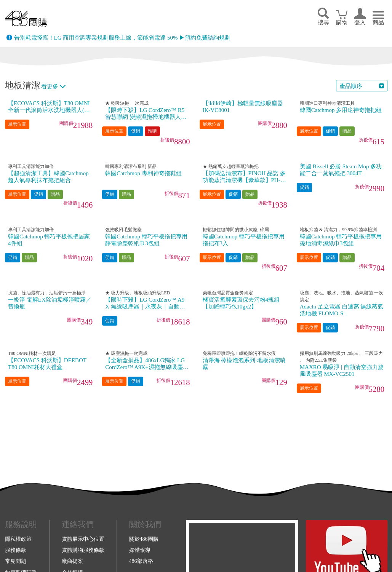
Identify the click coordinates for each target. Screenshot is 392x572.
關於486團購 (144, 539)
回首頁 (26, 18)
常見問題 (16, 561)
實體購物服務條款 (83, 550)
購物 (342, 22)
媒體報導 (140, 550)
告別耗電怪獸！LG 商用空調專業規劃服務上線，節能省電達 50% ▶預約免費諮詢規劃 (122, 38)
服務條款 (16, 550)
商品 (378, 22)
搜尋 (323, 22)
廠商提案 (72, 561)
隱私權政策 (18, 539)
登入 (360, 22)
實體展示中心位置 (83, 539)
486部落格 (141, 561)
